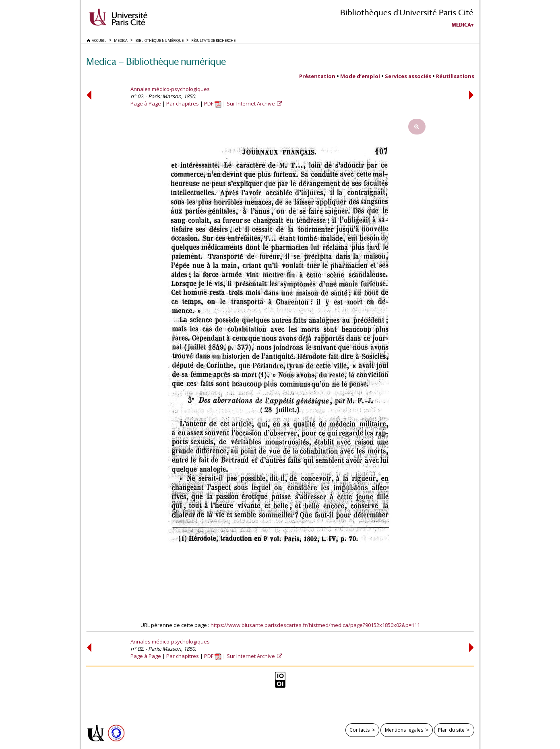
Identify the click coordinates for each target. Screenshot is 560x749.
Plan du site (451, 730)
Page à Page (146, 103)
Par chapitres (183, 103)
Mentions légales (404, 730)
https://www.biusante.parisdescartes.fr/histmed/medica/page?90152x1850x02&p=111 (315, 625)
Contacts (360, 730)
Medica (461, 25)
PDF (213, 103)
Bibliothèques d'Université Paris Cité (407, 12)
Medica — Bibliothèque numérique (156, 61)
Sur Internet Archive (251, 103)
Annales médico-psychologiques (170, 89)
